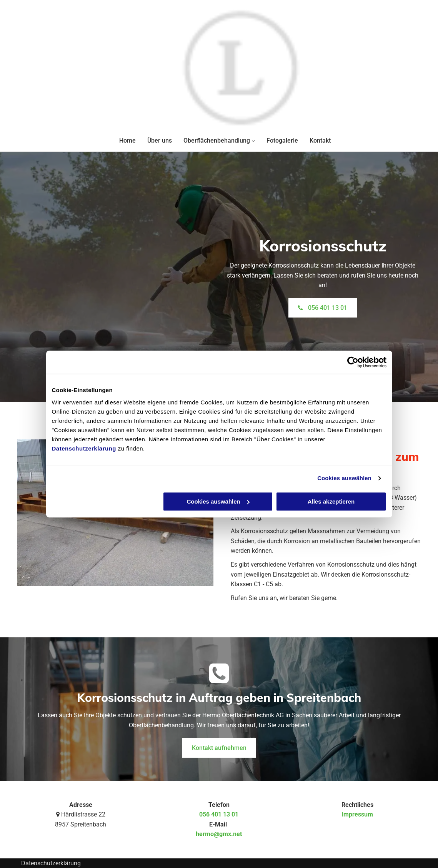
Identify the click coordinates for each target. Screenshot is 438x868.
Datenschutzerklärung (84, 448)
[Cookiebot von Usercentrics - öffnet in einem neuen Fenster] (353, 362)
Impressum (357, 814)
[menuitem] (122, 141)
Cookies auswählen (344, 478)
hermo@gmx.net (219, 834)
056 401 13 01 (219, 814)
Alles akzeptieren (331, 501)
